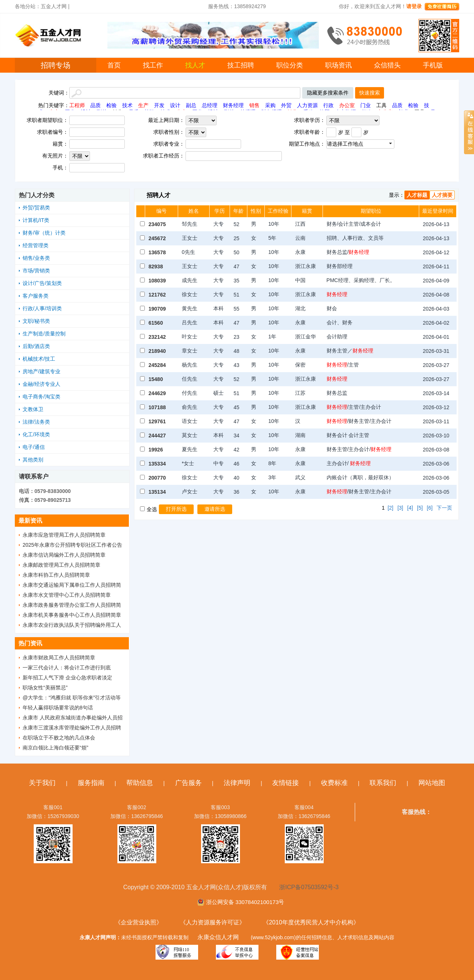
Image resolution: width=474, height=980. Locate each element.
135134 (157, 492)
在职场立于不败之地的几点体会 (59, 738)
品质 (96, 105)
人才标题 (417, 195)
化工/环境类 (36, 434)
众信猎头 (387, 65)
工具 (381, 105)
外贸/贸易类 (36, 208)
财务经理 (233, 105)
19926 (156, 450)
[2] (391, 508)
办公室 (347, 105)
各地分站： (28, 6)
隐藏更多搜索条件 (328, 93)
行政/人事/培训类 (42, 308)
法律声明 (237, 783)
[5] (420, 508)
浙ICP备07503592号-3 (309, 887)
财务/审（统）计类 (44, 233)
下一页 (444, 508)
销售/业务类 (36, 258)
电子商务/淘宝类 (41, 397)
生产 (143, 105)
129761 (157, 421)
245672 (157, 238)
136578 (157, 252)
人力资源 (307, 105)
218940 (157, 351)
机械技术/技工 (39, 359)
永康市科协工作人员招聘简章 (56, 575)
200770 (157, 478)
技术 (127, 105)
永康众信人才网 (218, 937)
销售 (254, 105)
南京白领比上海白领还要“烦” (55, 748)
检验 (111, 105)
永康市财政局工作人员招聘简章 (59, 658)
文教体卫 (33, 409)
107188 (157, 407)
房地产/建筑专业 (41, 371)
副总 (191, 105)
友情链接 (286, 783)
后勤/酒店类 (36, 346)
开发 (159, 105)
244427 (157, 436)
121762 (157, 295)
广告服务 (188, 783)
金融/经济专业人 (41, 384)
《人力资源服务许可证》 (213, 922)
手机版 (433, 65)
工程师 (77, 105)
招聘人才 (158, 195)
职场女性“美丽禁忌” (45, 688)
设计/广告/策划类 (42, 283)
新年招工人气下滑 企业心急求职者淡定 (67, 678)
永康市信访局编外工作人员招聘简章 (64, 555)
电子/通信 (34, 447)
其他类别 (33, 460)
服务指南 (91, 783)
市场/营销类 (36, 271)
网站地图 (432, 783)
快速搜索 (370, 93)
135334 (157, 464)
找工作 (153, 65)
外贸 (286, 105)
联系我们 (383, 783)
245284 (157, 365)
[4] (410, 508)
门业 (365, 105)
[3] (400, 508)
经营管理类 (36, 245)
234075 (157, 224)
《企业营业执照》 (138, 922)
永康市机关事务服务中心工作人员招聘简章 (72, 615)
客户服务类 (36, 296)
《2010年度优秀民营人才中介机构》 (311, 922)
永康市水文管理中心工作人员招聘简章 (67, 595)
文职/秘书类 (36, 321)
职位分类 (290, 65)
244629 (157, 393)
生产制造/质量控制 (44, 334)
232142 (157, 337)
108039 (157, 281)
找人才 (195, 65)
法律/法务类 (36, 422)
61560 (156, 323)
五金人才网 (54, 6)
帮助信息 (140, 783)
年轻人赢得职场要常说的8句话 (58, 708)
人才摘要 (442, 195)
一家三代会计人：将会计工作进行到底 (67, 668)
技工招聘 (241, 65)
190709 (157, 309)
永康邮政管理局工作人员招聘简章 (61, 565)
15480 (156, 379)
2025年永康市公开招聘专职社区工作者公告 (72, 545)
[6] (430, 508)
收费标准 (334, 783)
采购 (270, 105)
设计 (175, 105)
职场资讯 (338, 65)
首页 (114, 65)
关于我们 (42, 783)
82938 (156, 266)
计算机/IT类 (36, 220)
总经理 (210, 105)
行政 (328, 105)
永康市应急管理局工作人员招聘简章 (64, 535)
